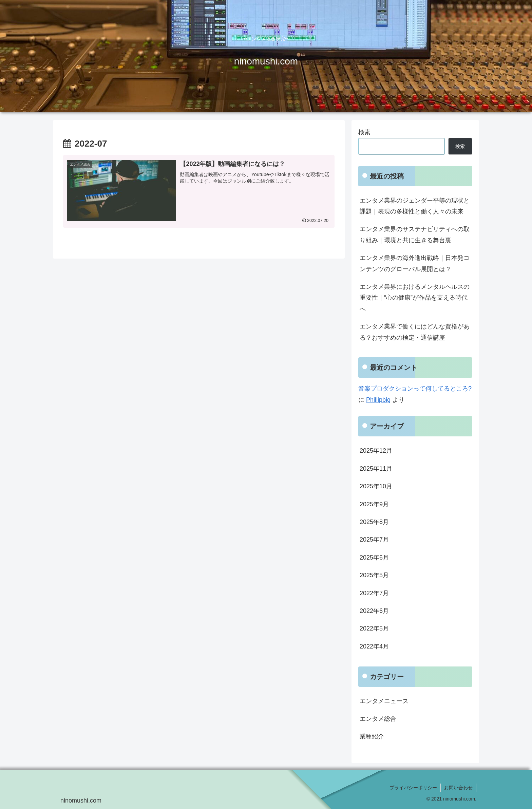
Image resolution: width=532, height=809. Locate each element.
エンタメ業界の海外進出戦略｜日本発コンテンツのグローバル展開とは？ (415, 263)
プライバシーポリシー (413, 788)
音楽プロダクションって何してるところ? (415, 389)
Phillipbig (378, 400)
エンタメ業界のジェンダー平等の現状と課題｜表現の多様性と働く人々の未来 (415, 206)
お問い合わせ (458, 788)
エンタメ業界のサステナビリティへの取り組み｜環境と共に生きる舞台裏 (415, 234)
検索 (364, 132)
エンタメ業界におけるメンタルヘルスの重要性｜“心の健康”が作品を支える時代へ (415, 298)
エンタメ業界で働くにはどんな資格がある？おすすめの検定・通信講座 (415, 332)
